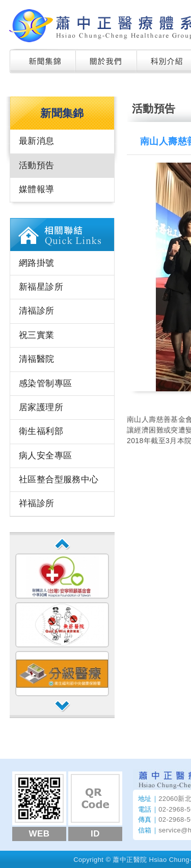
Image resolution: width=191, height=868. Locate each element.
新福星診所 (41, 287)
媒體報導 (37, 189)
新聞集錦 (43, 61)
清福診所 (37, 311)
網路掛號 (37, 263)
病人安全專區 (45, 456)
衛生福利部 (41, 431)
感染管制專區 (45, 383)
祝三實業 (37, 335)
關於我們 (106, 61)
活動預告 (37, 165)
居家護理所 (41, 407)
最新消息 (37, 141)
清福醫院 (37, 359)
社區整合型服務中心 (59, 479)
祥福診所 (37, 503)
